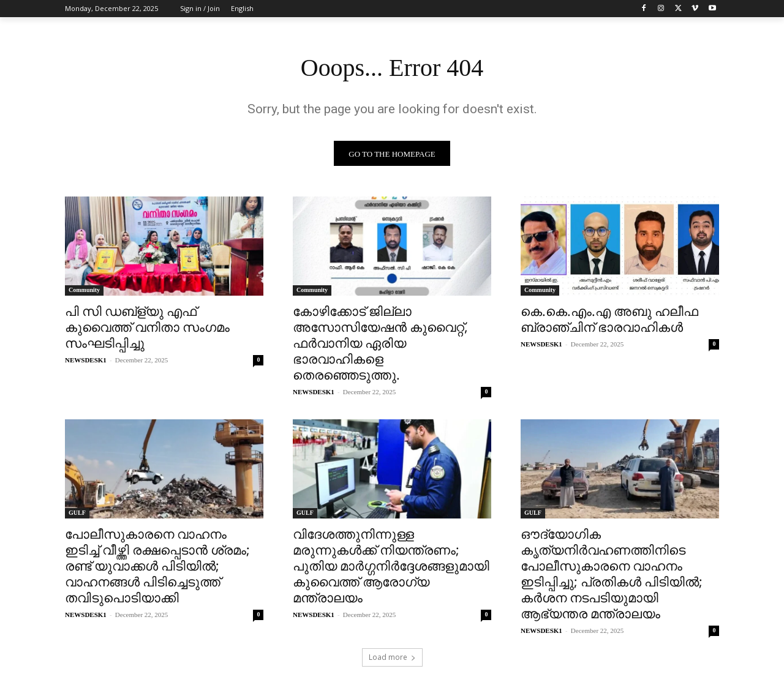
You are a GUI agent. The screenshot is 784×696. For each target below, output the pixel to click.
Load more (392, 657)
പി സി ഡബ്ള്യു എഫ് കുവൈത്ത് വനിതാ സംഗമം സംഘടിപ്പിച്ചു (147, 327)
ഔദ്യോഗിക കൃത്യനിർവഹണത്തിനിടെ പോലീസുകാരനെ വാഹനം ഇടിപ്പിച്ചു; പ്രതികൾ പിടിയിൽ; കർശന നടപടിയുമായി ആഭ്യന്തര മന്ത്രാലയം (612, 574)
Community (84, 290)
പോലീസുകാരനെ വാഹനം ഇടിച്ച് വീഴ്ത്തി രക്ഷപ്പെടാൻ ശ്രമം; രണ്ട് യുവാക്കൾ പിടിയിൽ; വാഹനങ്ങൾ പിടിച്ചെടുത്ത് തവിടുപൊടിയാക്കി (157, 566)
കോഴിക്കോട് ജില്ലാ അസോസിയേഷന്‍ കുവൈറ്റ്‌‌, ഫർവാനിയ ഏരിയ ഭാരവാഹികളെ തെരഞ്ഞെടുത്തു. (380, 343)
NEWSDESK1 (86, 360)
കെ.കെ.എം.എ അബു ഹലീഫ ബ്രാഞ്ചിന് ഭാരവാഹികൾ (609, 319)
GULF (77, 513)
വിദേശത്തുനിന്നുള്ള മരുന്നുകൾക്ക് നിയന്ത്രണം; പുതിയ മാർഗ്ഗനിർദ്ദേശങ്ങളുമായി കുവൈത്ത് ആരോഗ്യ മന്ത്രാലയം (391, 566)
